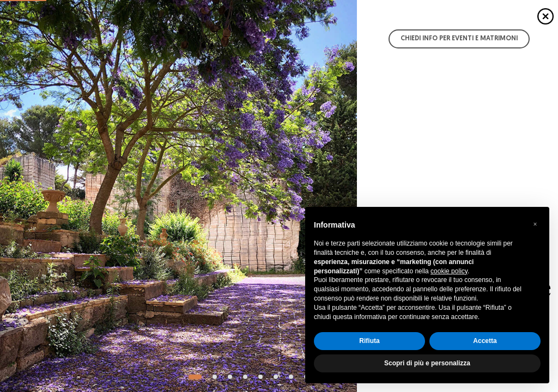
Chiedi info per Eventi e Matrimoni (459, 39)
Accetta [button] (485, 341)
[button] (535, 224)
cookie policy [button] (449, 271)
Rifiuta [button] (369, 341)
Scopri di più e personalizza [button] (427, 363)
